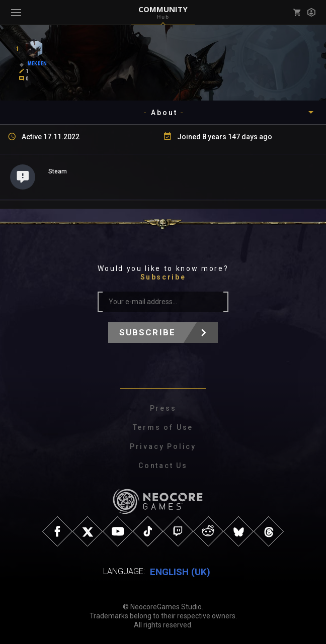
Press (163, 408)
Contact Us (163, 466)
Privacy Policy (163, 446)
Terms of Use (163, 427)
